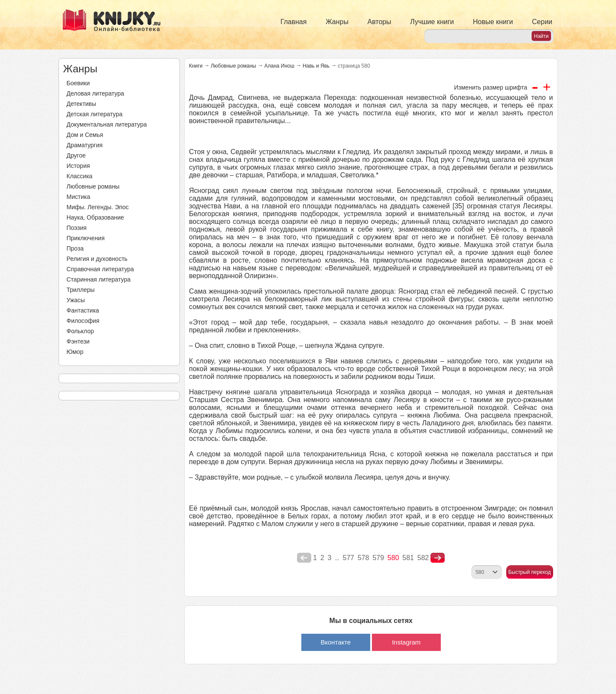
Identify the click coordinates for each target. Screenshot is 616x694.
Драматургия (85, 145)
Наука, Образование (96, 217)
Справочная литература (101, 269)
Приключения (86, 238)
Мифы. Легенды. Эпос (98, 207)
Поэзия (77, 228)
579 (378, 558)
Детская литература (95, 114)
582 (423, 558)
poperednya (304, 558)
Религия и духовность (97, 259)
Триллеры (81, 290)
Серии (542, 22)
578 (364, 558)
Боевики (78, 83)
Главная (294, 22)
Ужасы (76, 300)
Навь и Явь (316, 66)
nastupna (438, 558)
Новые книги (493, 22)
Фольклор (80, 331)
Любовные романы (93, 186)
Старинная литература (99, 279)
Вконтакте (336, 642)
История (78, 166)
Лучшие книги (432, 22)
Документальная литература (107, 124)
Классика (80, 176)
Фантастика (83, 310)
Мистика (79, 197)
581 (408, 558)
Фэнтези (78, 341)
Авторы (379, 22)
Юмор (75, 352)
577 (348, 558)
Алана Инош (279, 66)
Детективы (82, 104)
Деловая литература (96, 93)
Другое (76, 155)
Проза (75, 248)
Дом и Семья (85, 135)
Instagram (406, 642)
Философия (83, 321)
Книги (196, 66)
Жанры (337, 22)
